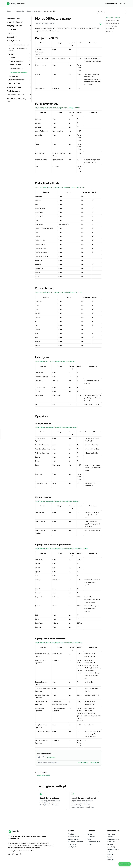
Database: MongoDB (48, 11)
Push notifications (113, 849)
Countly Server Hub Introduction (19, 45)
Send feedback (51, 757)
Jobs (89, 839)
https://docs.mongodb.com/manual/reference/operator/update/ (57, 501)
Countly (10, 11)
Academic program (94, 842)
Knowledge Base (20, 11)
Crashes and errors (113, 839)
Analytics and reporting (75, 842)
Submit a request (111, 4)
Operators (110, 31)
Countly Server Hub (33, 11)
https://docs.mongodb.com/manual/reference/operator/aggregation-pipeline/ (62, 548)
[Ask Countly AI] (125, 864)
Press (89, 844)
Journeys (110, 837)
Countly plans (72, 847)
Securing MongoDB (16, 69)
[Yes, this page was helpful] (39, 757)
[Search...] (111, 12)
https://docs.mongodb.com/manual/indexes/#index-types (55, 361)
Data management (74, 839)
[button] (19, 18)
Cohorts (110, 852)
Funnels (110, 857)
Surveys (110, 844)
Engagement (72, 844)
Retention (111, 859)
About (90, 834)
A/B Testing (111, 847)
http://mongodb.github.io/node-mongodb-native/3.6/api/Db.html (57, 108)
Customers (91, 837)
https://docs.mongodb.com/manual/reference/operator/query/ (57, 427)
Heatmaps (111, 854)
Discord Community (83, 762)
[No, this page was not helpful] (43, 757)
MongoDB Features (113, 18)
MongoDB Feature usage (19, 72)
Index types (110, 29)
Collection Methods (113, 23)
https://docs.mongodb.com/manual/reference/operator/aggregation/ (59, 642)
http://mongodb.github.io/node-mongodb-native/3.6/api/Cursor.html (58, 292)
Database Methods (113, 20)
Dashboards (111, 842)
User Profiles (111, 834)
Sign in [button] (123, 4)
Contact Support (94, 762)
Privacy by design (73, 837)
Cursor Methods (112, 26)
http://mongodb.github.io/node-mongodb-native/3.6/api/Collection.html (60, 187)
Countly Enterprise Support (50, 798)
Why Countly (72, 834)
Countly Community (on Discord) (84, 798)
